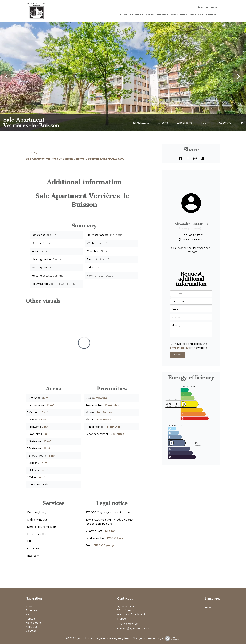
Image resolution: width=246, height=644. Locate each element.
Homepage (32, 152)
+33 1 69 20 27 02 (193, 235)
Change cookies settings (148, 638)
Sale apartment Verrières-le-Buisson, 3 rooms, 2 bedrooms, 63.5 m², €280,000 (75, 159)
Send (178, 355)
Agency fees (122, 638)
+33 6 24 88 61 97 (193, 240)
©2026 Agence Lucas (79, 638)
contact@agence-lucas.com (135, 628)
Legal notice (103, 638)
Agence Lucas (126, 606)
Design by (172, 639)
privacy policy (179, 348)
